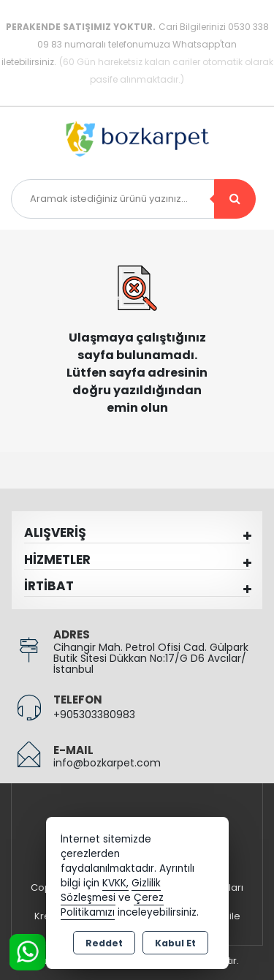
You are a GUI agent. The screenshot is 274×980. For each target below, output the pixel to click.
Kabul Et (175, 943)
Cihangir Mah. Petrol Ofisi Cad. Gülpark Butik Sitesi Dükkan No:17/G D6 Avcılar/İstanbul (151, 658)
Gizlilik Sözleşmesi (111, 890)
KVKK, (115, 883)
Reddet (104, 943)
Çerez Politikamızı (112, 905)
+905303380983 (94, 715)
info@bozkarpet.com (107, 763)
